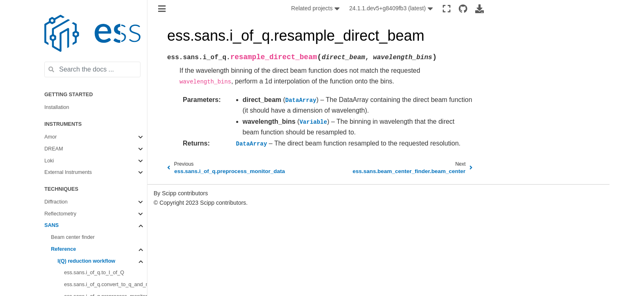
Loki (49, 161)
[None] (316, 9)
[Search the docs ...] (92, 69)
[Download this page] (480, 9)
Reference (63, 249)
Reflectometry (60, 214)
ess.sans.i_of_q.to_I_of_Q (94, 273)
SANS (52, 225)
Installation (57, 107)
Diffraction (56, 202)
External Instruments (68, 172)
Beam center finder (73, 237)
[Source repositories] (463, 9)
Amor (51, 137)
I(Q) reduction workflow (86, 261)
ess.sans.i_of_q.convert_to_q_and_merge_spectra (105, 284)
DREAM (54, 149)
